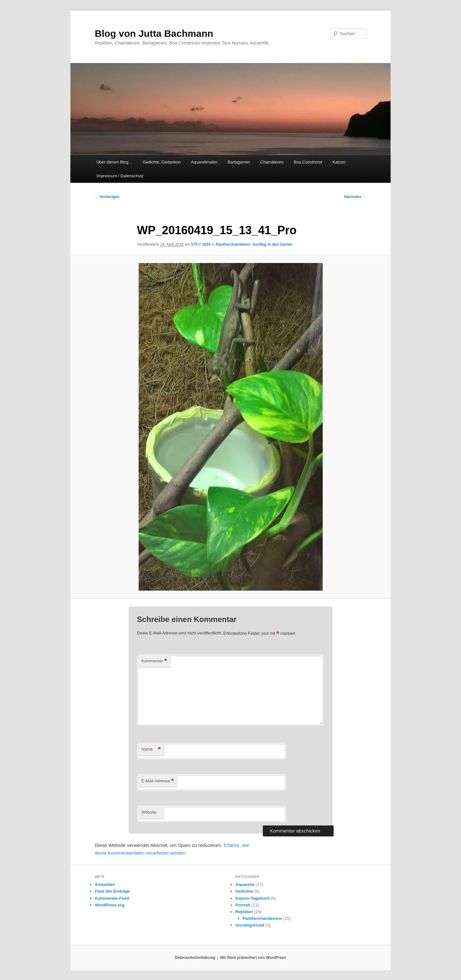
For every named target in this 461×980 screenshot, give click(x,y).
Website (149, 812)
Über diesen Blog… (114, 162)
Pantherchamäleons (263, 918)
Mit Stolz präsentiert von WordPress (253, 958)
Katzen (339, 162)
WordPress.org (110, 905)
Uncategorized (250, 925)
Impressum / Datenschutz (120, 176)
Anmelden (105, 884)
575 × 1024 (201, 244)
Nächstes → (355, 197)
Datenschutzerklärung (195, 958)
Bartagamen (239, 162)
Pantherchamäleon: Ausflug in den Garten (254, 244)
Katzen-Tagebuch (252, 898)
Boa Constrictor (308, 162)
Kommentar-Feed (112, 898)
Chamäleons (272, 162)
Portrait (243, 905)
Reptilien (244, 912)
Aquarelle (245, 884)
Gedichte (244, 891)
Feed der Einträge (112, 891)
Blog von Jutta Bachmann (154, 33)
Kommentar (154, 661)
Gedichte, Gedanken (162, 162)
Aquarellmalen (204, 162)
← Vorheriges (107, 197)
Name (151, 749)
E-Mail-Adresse (158, 781)
